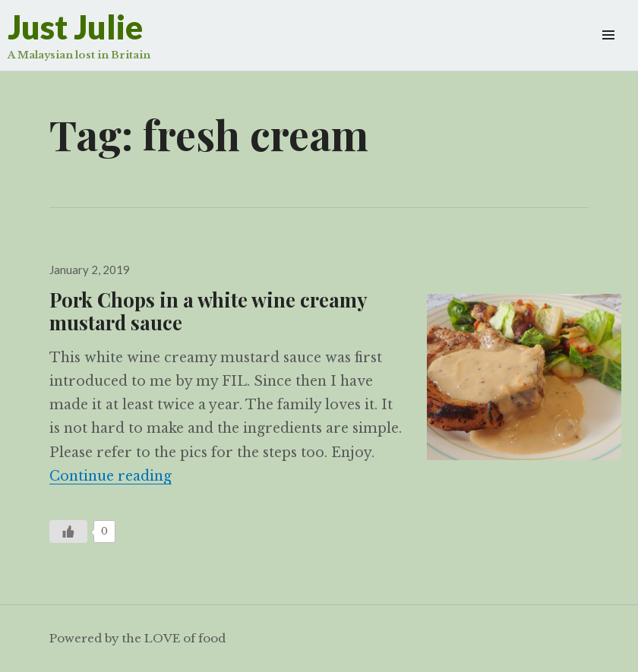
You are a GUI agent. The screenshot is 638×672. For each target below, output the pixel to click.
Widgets (608, 52)
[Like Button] (68, 532)
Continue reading (111, 476)
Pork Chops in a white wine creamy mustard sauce (208, 311)
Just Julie (75, 27)
